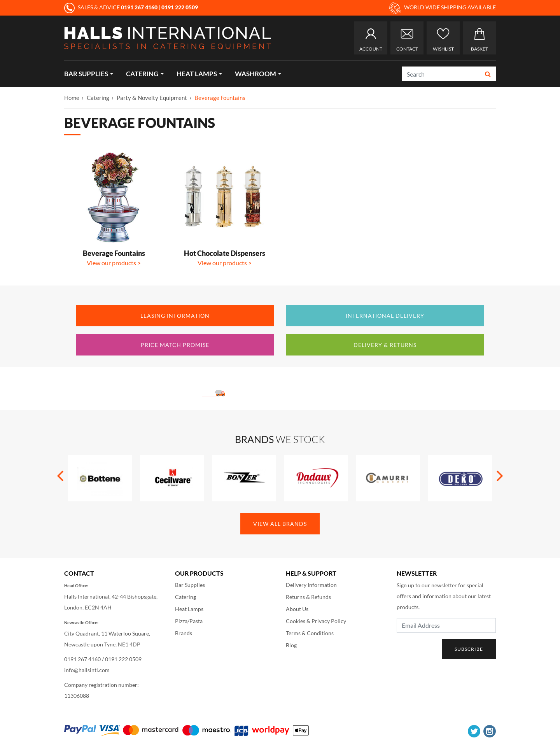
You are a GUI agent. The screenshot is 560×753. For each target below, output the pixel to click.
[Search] (441, 74)
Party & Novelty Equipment (152, 98)
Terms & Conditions (310, 633)
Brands (184, 633)
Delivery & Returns (385, 345)
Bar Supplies (86, 74)
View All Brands (280, 524)
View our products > (114, 263)
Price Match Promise (175, 345)
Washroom (255, 74)
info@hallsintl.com (87, 670)
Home (72, 98)
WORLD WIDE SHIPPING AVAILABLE (443, 8)
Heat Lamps (197, 74)
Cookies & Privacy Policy (316, 621)
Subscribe (469, 649)
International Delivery (385, 316)
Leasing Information (175, 316)
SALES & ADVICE (111, 7)
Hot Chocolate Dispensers (225, 253)
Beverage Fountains (220, 98)
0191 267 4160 (82, 659)
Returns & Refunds (308, 597)
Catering (142, 74)
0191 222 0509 (123, 659)
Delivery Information (311, 585)
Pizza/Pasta (189, 621)
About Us (297, 609)
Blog (291, 645)
